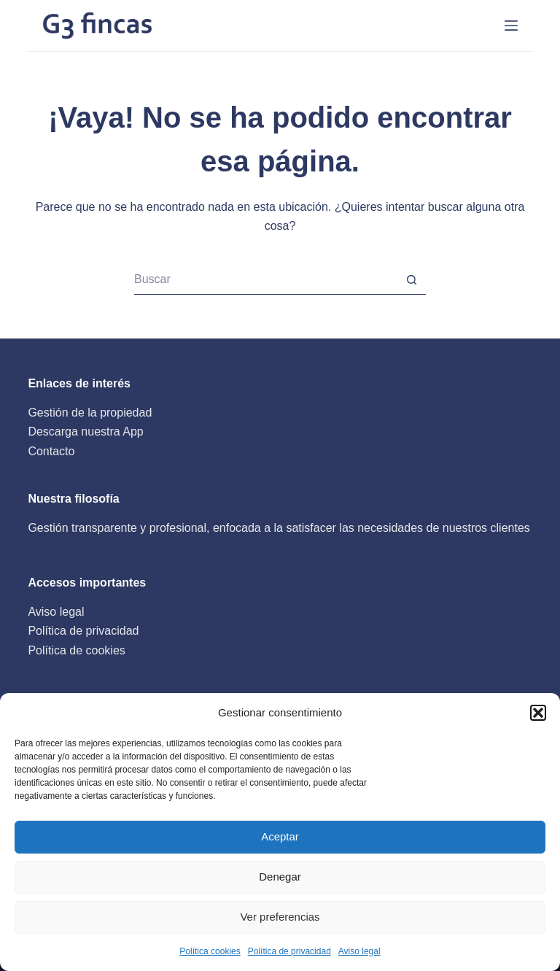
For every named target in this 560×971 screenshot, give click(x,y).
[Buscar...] (265, 280)
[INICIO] (511, 26)
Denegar (280, 877)
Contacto (51, 451)
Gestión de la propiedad (90, 413)
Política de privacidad (289, 951)
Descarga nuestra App (85, 432)
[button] (538, 713)
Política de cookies (76, 650)
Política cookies (210, 951)
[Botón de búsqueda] (411, 280)
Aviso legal (359, 951)
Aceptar (280, 836)
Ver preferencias (280, 917)
